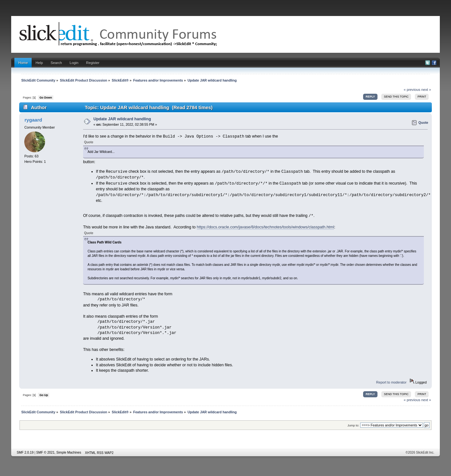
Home (23, 63)
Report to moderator (391, 382)
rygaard (33, 120)
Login (74, 63)
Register (93, 63)
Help (39, 63)
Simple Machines (69, 452)
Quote (423, 123)
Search (56, 63)
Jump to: (353, 425)
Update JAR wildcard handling (122, 119)
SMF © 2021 (45, 452)
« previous (412, 90)
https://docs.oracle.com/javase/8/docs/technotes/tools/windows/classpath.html (266, 227)
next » (426, 90)
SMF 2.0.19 (25, 452)
